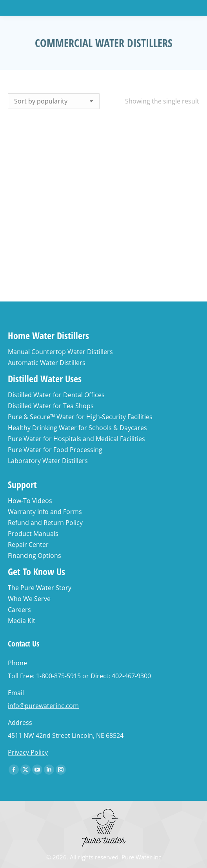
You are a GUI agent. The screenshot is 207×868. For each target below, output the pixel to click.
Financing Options (34, 556)
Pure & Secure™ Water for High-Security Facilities (80, 417)
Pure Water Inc (141, 857)
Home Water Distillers (48, 335)
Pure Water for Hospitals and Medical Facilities (76, 439)
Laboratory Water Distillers (48, 461)
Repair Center (28, 545)
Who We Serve (29, 599)
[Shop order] (54, 101)
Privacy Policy (28, 752)
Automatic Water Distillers (47, 363)
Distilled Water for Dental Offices (56, 395)
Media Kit (22, 621)
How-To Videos (30, 501)
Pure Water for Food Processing (55, 450)
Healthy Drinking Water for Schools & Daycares (77, 428)
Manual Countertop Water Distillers (60, 352)
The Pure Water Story (40, 588)
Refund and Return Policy (45, 523)
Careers (19, 610)
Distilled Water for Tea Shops (51, 406)
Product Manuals (33, 534)
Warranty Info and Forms (45, 512)
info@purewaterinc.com (43, 706)
